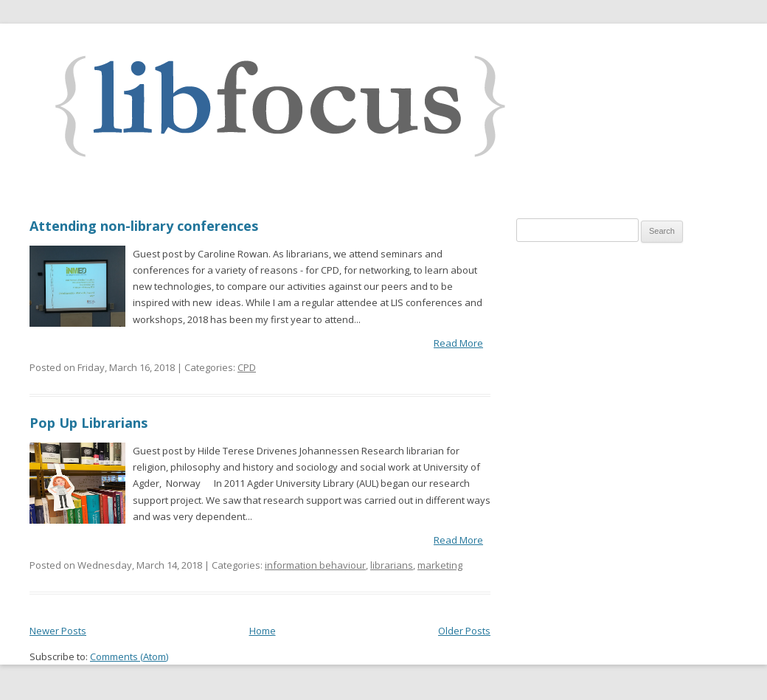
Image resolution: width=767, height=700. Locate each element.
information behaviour (315, 565)
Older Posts (464, 631)
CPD (247, 367)
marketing (440, 565)
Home (263, 631)
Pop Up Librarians (88, 423)
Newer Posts (58, 631)
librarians (392, 565)
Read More (458, 343)
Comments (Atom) (129, 656)
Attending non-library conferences (144, 226)
